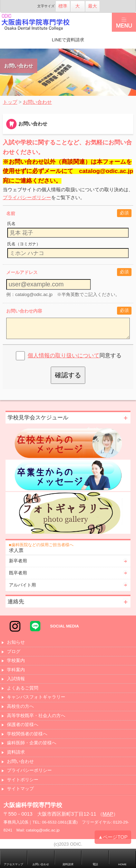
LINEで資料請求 (68, 40)
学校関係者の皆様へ (27, 734)
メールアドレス (22, 272)
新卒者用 (18, 561)
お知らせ (16, 642)
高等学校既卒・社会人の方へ (36, 716)
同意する (75, 355)
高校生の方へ (20, 707)
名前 (11, 213)
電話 (95, 864)
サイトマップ (20, 789)
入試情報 (16, 679)
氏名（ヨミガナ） (24, 244)
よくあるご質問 (23, 688)
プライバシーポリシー (27, 197)
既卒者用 (18, 573)
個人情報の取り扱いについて (64, 355)
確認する (68, 375)
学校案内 (16, 661)
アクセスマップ (13, 864)
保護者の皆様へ (23, 725)
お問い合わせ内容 (24, 311)
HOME (123, 864)
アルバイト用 (22, 585)
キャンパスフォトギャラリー (36, 697)
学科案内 (16, 670)
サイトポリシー (23, 780)
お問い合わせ (20, 762)
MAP (108, 814)
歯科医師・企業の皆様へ (32, 743)
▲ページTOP (113, 838)
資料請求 (16, 752)
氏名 (11, 224)
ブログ (14, 652)
